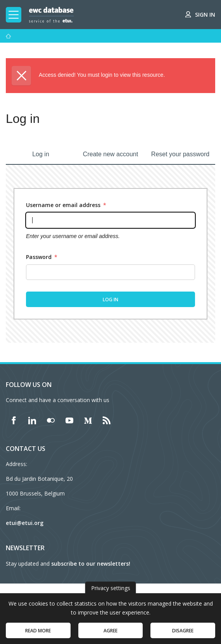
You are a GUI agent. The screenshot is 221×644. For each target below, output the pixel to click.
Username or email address (66, 205)
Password (42, 257)
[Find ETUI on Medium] (88, 420)
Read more (38, 634)
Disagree (183, 634)
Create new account (110, 154)
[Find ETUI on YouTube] (69, 420)
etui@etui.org (25, 523)
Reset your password (180, 154)
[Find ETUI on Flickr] (51, 420)
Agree (110, 634)
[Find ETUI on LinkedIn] (32, 420)
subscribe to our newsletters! (91, 564)
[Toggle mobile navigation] (14, 15)
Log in (41, 154)
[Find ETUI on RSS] (107, 420)
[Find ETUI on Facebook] (14, 420)
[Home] (9, 36)
